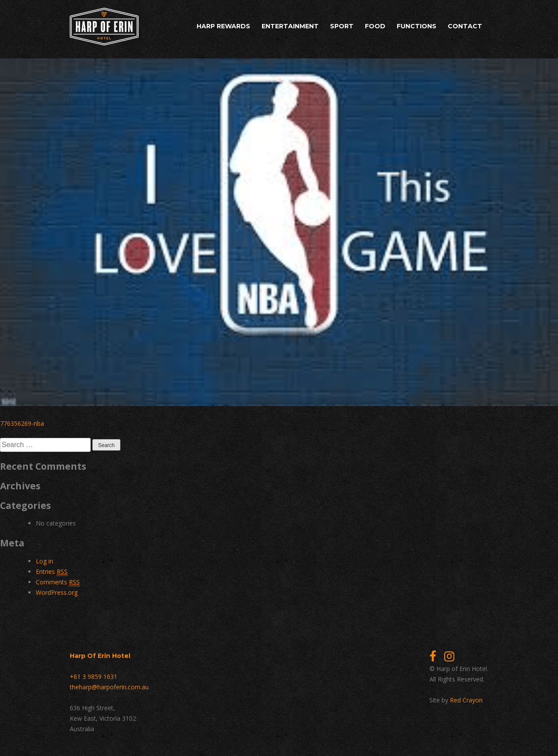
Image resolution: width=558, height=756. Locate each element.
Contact (465, 26)
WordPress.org (57, 592)
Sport (342, 26)
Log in (44, 561)
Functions (417, 26)
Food (375, 26)
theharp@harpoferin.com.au (109, 687)
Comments (58, 582)
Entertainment (290, 26)
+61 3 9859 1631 (94, 676)
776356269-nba (22, 423)
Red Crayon (466, 700)
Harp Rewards (223, 26)
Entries (52, 572)
